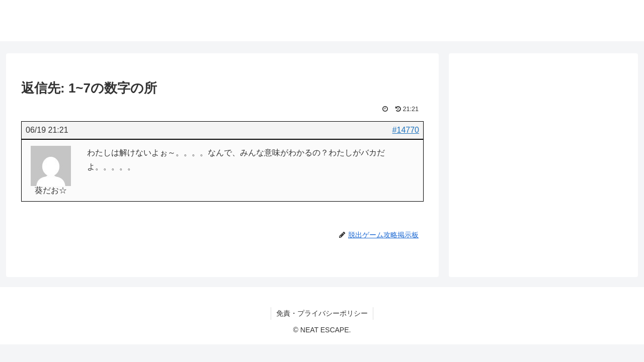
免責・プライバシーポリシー (322, 313)
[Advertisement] (543, 150)
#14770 (406, 130)
